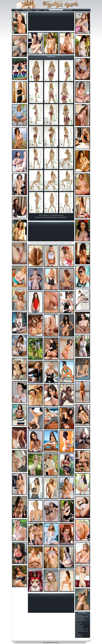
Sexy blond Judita (79, 621)
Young (61, 243)
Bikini (64, 243)
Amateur (67, 243)
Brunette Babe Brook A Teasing (81, 620)
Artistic (53, 243)
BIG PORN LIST (69, 10)
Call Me (77, 633)
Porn (50, 243)
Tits (31, 243)
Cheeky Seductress (79, 636)
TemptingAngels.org (50, 643)
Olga (76, 622)
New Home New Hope (79, 626)
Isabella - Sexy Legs (79, 637)
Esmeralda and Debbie (80, 627)
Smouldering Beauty (79, 628)
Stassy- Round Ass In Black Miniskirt (82, 629)
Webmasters (56, 643)
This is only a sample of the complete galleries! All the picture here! (51, 217)
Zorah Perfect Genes (79, 616)
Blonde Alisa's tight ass (80, 618)
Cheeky (57, 243)
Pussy (71, 243)
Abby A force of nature (79, 619)
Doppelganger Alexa (51, 57)
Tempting (37, 243)
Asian (33, 243)
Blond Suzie (78, 625)
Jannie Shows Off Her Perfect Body (82, 617)
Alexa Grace (55, 215)
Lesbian (41, 243)
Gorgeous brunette (79, 623)
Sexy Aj (77, 614)
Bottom (47, 243)
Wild (44, 243)
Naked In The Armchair (80, 630)
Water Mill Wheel (78, 634)
